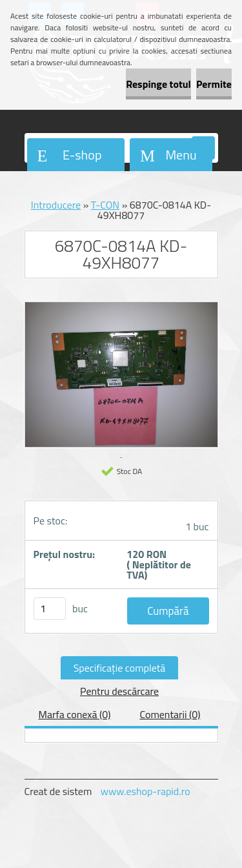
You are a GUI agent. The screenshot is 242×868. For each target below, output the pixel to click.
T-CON (105, 205)
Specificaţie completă (120, 668)
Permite (214, 84)
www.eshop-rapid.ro (146, 791)
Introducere (56, 205)
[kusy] (50, 609)
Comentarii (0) (170, 714)
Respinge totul (158, 84)
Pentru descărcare (119, 691)
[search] (203, 149)
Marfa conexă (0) (74, 714)
